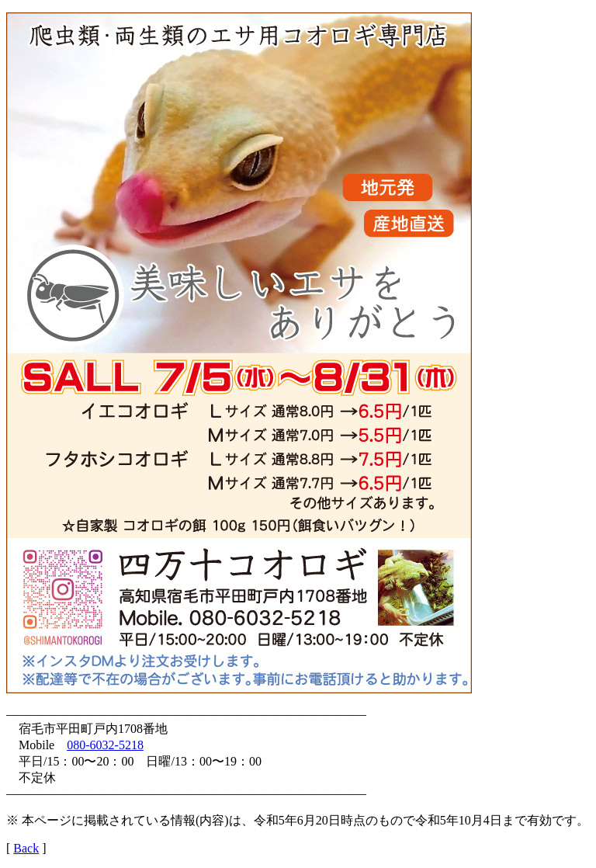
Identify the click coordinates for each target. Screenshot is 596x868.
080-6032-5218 (105, 745)
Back (26, 848)
